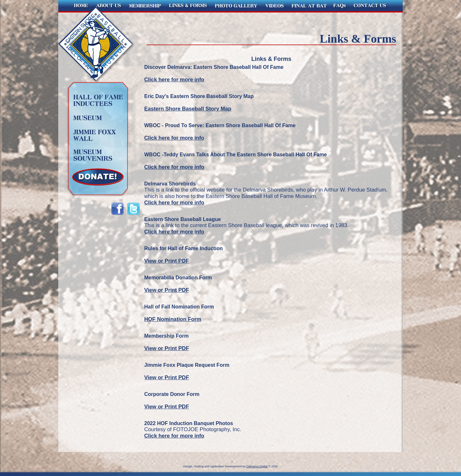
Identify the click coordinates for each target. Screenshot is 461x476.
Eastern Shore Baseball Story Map (188, 109)
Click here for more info (174, 80)
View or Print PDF (167, 261)
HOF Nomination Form (173, 319)
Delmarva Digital (257, 466)
